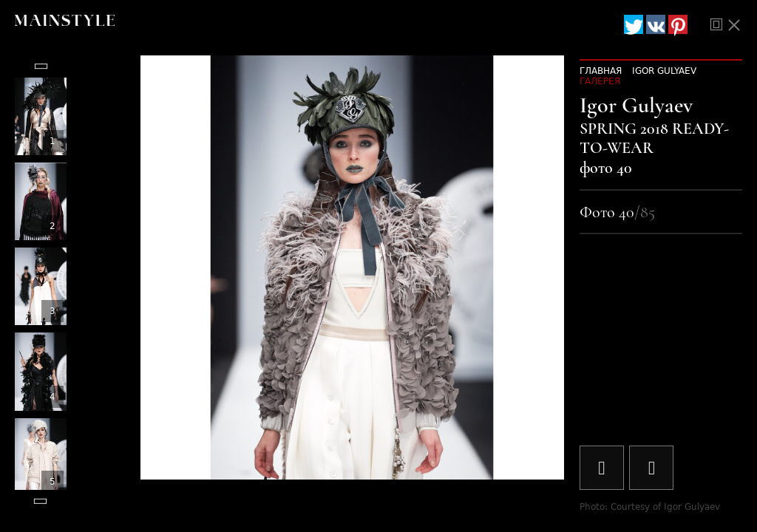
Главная (601, 71)
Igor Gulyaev (664, 71)
